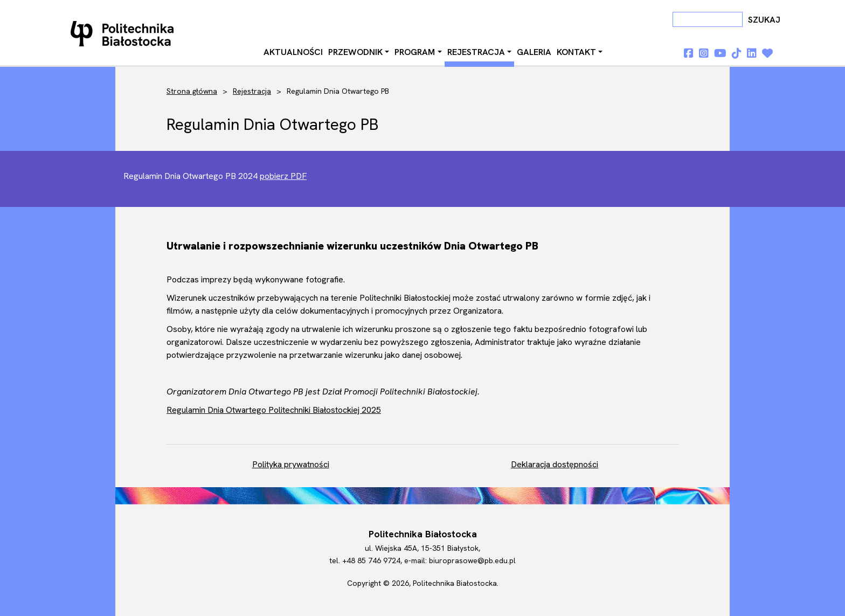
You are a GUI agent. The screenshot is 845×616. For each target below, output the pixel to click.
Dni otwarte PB (124, 33)
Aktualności (293, 52)
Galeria (534, 52)
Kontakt (576, 52)
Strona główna (192, 91)
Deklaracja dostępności (555, 464)
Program (415, 52)
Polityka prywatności (291, 464)
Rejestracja (476, 52)
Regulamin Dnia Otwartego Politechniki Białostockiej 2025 (274, 410)
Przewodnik (355, 52)
